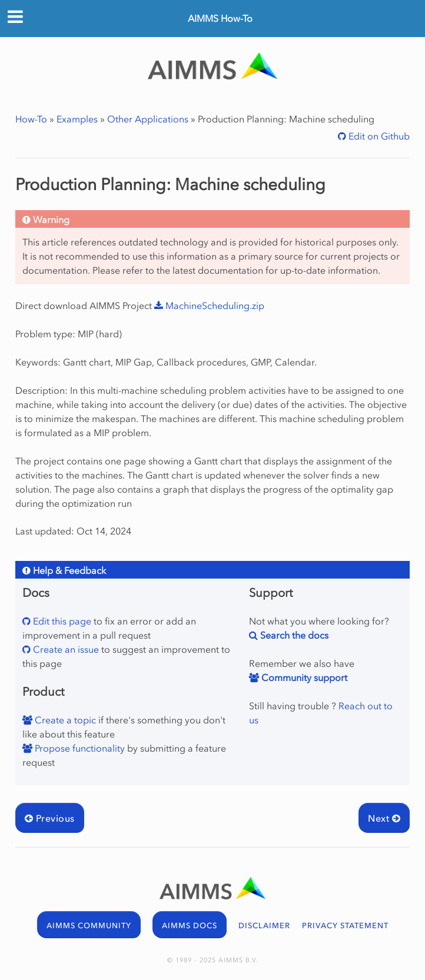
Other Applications (148, 119)
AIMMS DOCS (190, 926)
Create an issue (65, 649)
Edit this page (61, 621)
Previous (50, 818)
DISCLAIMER (264, 926)
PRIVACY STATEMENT (345, 926)
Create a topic (64, 720)
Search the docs (293, 635)
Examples (77, 119)
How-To (31, 119)
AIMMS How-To (220, 18)
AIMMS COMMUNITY (89, 926)
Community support (303, 677)
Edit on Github (378, 136)
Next (384, 818)
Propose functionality (79, 748)
